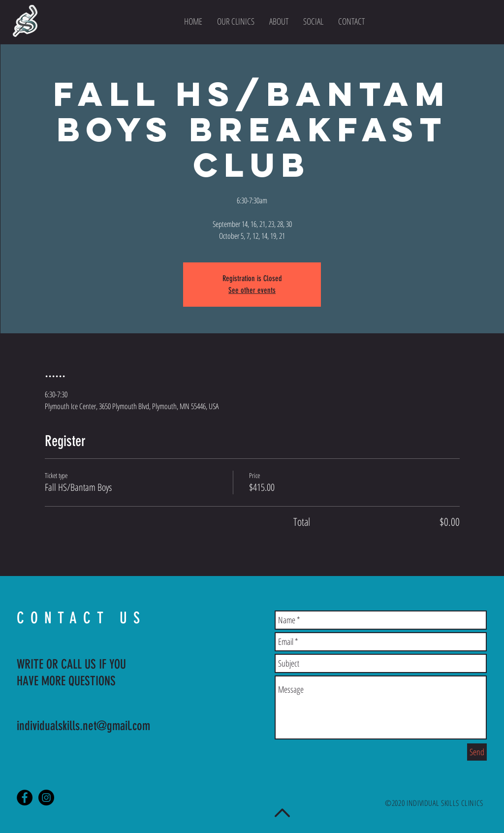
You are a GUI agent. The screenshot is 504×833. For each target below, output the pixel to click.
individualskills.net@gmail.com (83, 726)
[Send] (477, 752)
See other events (252, 290)
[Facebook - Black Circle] (25, 798)
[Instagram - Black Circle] (46, 798)
